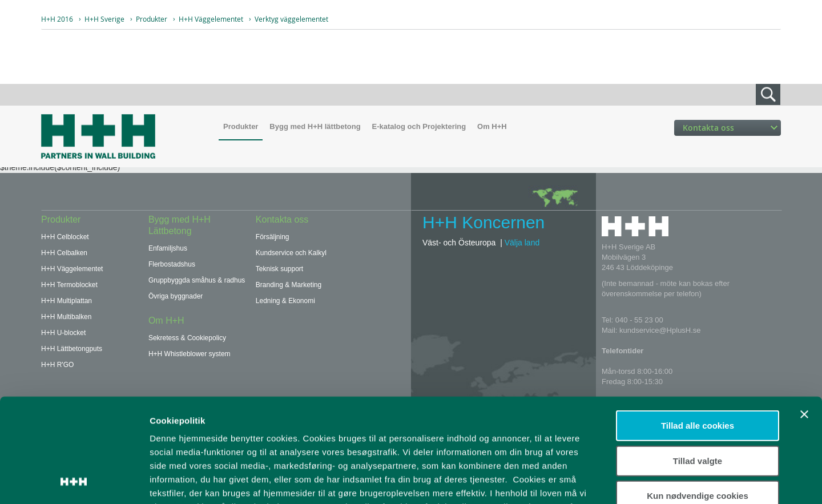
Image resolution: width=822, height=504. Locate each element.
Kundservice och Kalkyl (291, 253)
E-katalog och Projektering (419, 126)
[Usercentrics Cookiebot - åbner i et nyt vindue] (74, 482)
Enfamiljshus (168, 248)
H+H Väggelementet (211, 19)
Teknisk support (279, 269)
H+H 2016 (57, 19)
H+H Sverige (104, 19)
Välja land (522, 243)
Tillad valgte (698, 363)
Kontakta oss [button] (730, 128)
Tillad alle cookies (698, 328)
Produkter (152, 19)
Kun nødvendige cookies (698, 399)
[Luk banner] (804, 317)
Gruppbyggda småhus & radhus (197, 280)
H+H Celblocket (65, 237)
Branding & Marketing (289, 285)
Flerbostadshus (172, 264)
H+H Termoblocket (69, 285)
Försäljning (273, 237)
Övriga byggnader (176, 296)
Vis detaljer (593, 481)
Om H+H (492, 126)
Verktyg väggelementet (291, 19)
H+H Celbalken (64, 253)
